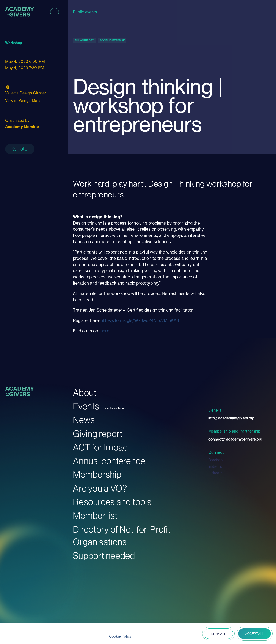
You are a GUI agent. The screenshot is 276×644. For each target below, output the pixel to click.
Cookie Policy (120, 636)
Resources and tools (112, 502)
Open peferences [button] (188, 634)
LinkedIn (215, 473)
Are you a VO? (100, 488)
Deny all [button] (218, 634)
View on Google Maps (23, 101)
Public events (85, 12)
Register (20, 149)
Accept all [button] (255, 634)
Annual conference (109, 461)
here (105, 331)
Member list (95, 516)
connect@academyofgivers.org (235, 439)
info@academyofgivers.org (231, 418)
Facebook (216, 460)
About (85, 393)
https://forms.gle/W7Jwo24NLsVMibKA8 (140, 320)
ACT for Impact (102, 447)
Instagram (216, 466)
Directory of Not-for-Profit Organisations (122, 536)
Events (86, 406)
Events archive (114, 408)
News (84, 420)
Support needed (104, 556)
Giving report (98, 434)
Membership (97, 475)
